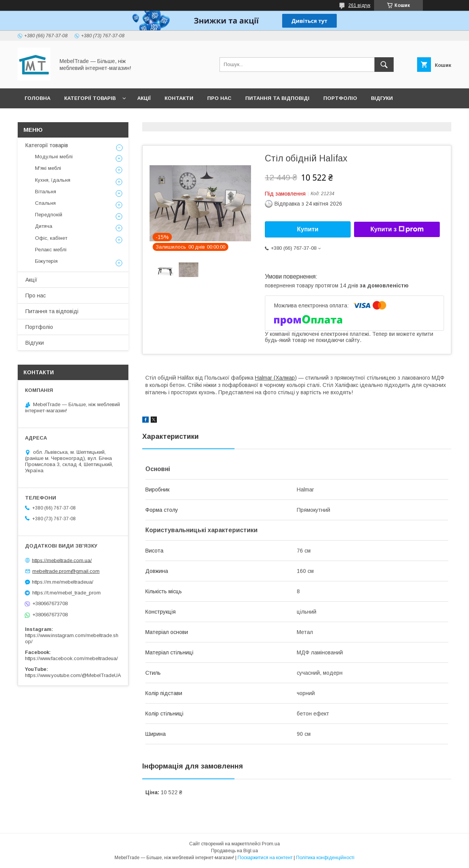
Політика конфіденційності (325, 858)
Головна (37, 98)
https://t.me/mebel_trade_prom (67, 593)
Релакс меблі (51, 250)
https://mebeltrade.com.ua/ (62, 560)
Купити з (397, 229)
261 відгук (359, 5)
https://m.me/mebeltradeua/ (63, 582)
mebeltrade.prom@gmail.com (66, 571)
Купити (308, 229)
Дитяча (44, 226)
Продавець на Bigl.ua (234, 851)
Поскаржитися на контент (265, 858)
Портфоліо (340, 98)
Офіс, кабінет (51, 238)
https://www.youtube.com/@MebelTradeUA (73, 675)
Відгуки (382, 98)
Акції (144, 98)
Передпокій (49, 215)
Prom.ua (271, 844)
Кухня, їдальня (53, 180)
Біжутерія (46, 261)
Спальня (45, 203)
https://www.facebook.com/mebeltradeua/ (72, 658)
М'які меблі (48, 168)
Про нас (219, 98)
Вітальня (46, 192)
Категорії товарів (90, 98)
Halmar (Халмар (275, 378)
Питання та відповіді (277, 98)
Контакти (179, 98)
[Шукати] (384, 65)
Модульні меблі (54, 157)
